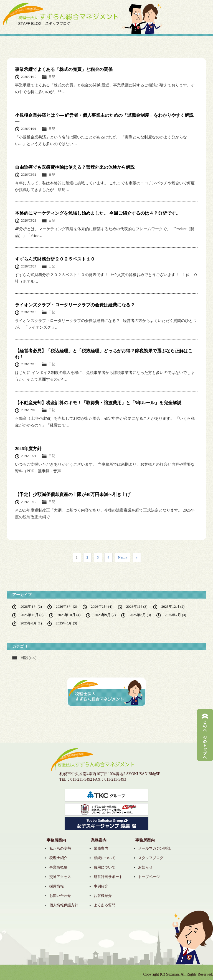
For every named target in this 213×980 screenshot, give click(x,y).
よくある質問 (105, 905)
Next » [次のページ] (123, 557)
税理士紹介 (58, 858)
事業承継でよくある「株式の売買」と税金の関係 (64, 69)
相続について (105, 858)
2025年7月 (175, 615)
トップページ (149, 877)
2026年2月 (102, 606)
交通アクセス (60, 877)
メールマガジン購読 (154, 848)
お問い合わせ (60, 896)
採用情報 (57, 886)
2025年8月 (140, 615)
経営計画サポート (108, 877)
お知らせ (145, 867)
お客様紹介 (103, 896)
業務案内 (101, 848)
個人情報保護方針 (64, 905)
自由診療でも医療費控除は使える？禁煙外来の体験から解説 (75, 167)
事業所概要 (58, 867)
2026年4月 (31, 606)
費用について (105, 867)
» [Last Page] (137, 557)
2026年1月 (137, 606)
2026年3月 (66, 606)
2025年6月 (31, 623)
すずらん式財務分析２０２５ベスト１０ (55, 259)
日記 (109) (28, 658)
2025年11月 (32, 615)
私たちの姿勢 (60, 848)
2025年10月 (69, 615)
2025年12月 (173, 606)
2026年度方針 (28, 449)
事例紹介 (101, 886)
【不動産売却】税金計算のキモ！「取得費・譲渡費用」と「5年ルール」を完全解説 (98, 403)
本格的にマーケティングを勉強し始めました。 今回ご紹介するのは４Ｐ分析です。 (98, 213)
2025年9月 (105, 615)
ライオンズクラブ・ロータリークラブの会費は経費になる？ (75, 305)
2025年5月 (66, 623)
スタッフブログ (151, 858)
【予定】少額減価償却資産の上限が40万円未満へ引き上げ (73, 494)
